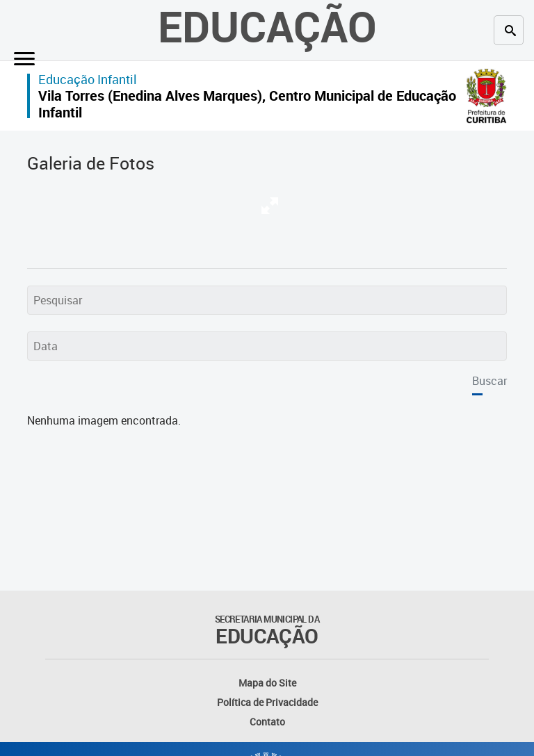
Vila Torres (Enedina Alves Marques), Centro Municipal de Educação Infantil (247, 104)
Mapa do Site (267, 683)
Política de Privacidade (267, 702)
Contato (267, 722)
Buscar (489, 381)
